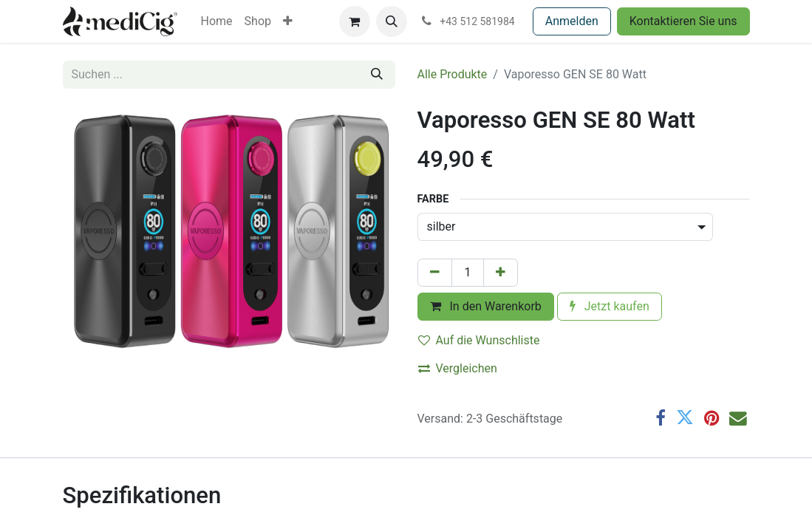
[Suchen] (377, 75)
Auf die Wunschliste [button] (479, 340)
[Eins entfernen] (435, 273)
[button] (392, 21)
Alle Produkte (453, 74)
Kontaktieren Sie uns (683, 21)
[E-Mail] (738, 418)
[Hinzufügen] (501, 273)
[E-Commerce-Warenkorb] (355, 21)
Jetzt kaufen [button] (610, 306)
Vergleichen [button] (458, 368)
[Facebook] (661, 418)
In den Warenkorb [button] (486, 306)
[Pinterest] (712, 418)
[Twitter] (685, 418)
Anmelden (572, 21)
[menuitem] (217, 21)
